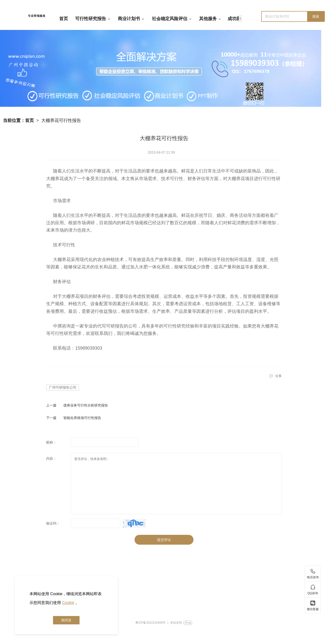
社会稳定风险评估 (172, 19)
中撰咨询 (62, 326)
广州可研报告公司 (63, 387)
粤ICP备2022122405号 (150, 623)
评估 (201, 179)
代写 (102, 326)
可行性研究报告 (93, 19)
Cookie (68, 603)
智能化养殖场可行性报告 (82, 418)
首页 (64, 19)
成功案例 (236, 19)
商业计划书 (131, 19)
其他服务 (210, 19)
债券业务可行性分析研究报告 (86, 405)
